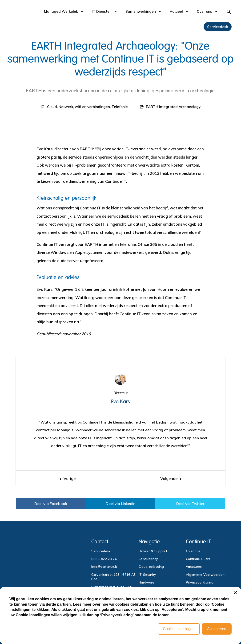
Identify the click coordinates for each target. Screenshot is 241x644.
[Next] (172, 478)
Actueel (176, 11)
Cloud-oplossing (151, 567)
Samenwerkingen (141, 11)
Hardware (146, 582)
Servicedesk (218, 27)
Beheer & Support (153, 551)
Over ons (204, 11)
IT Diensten (102, 11)
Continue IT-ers (198, 559)
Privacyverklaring (200, 582)
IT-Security (147, 575)
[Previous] (67, 478)
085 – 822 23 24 (104, 559)
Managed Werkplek (61, 11)
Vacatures (194, 567)
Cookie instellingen (179, 629)
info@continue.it (104, 567)
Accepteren (217, 629)
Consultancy (148, 559)
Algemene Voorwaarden (205, 575)
